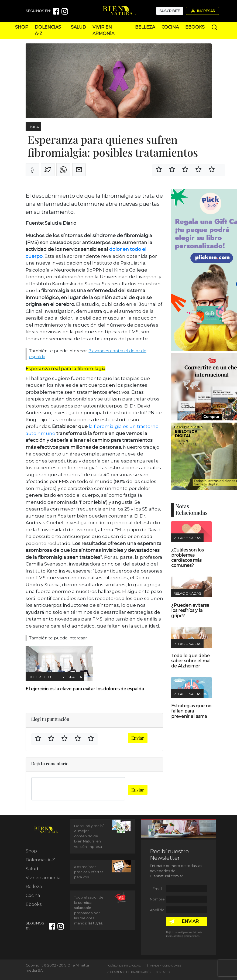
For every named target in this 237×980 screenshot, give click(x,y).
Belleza (145, 27)
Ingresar (202, 11)
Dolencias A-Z (40, 860)
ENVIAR (190, 921)
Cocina (170, 27)
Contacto (163, 972)
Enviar (138, 738)
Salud (78, 27)
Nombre (157, 899)
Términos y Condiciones (163, 966)
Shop (22, 27)
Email (157, 889)
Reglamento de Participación (129, 972)
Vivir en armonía (43, 878)
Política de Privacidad (124, 966)
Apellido (157, 910)
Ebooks (195, 27)
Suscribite (170, 11)
